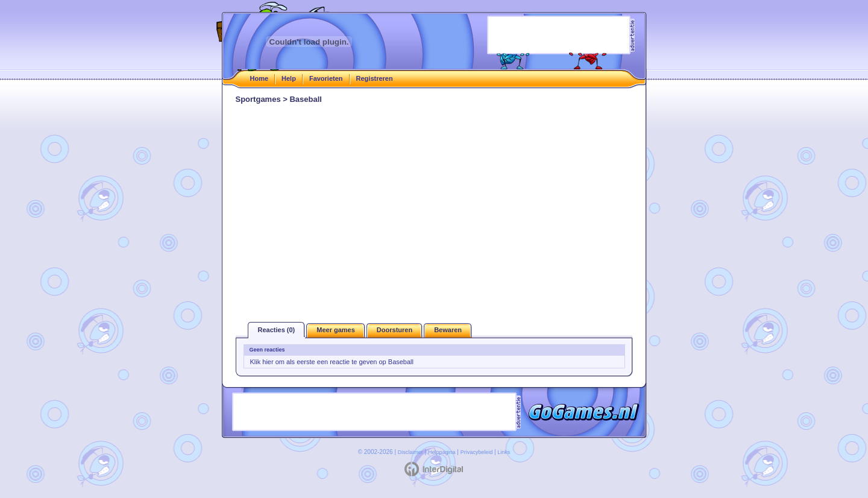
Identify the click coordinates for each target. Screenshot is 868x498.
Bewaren (448, 330)
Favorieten (326, 78)
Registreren (375, 78)
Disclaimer (410, 452)
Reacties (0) (277, 330)
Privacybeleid (477, 452)
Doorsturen (395, 330)
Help (289, 78)
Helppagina (442, 452)
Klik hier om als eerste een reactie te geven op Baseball (332, 362)
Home (259, 78)
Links (504, 452)
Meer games (336, 330)
